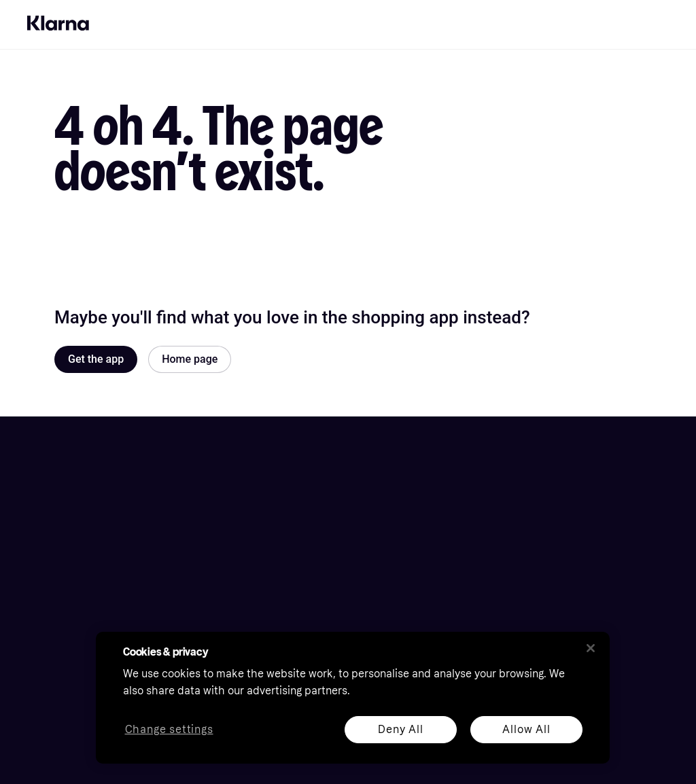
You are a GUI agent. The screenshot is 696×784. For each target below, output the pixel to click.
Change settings (169, 730)
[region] (353, 698)
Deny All (400, 729)
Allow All (526, 729)
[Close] (591, 648)
